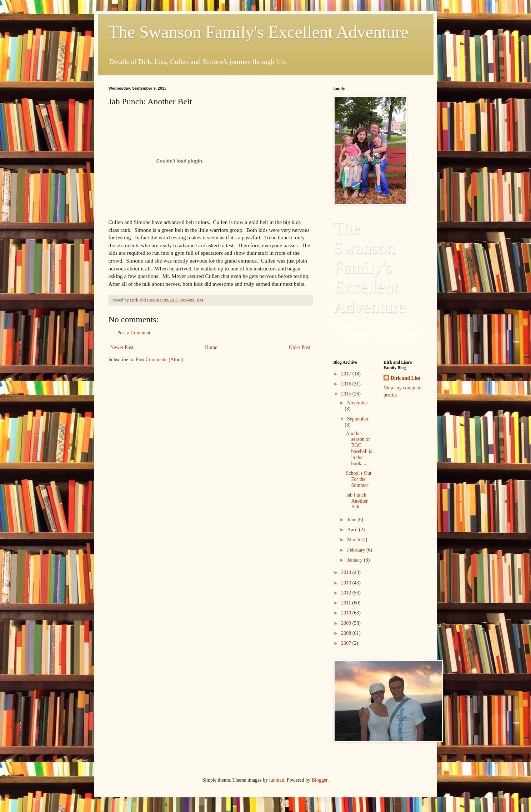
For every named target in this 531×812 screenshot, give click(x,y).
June (352, 520)
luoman (277, 780)
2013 (347, 583)
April (353, 530)
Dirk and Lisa (405, 378)
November (358, 403)
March (354, 540)
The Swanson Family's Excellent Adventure (259, 32)
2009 (347, 623)
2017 (347, 374)
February (357, 550)
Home (211, 347)
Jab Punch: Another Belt (357, 501)
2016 (347, 384)
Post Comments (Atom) (160, 360)
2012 (347, 593)
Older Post (300, 347)
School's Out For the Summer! (358, 479)
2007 (347, 643)
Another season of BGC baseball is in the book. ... (359, 449)
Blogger (320, 780)
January (355, 560)
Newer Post (122, 347)
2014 (347, 572)
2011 (347, 603)
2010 (347, 613)
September (358, 419)
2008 (347, 633)
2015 (347, 394)
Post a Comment (134, 333)
